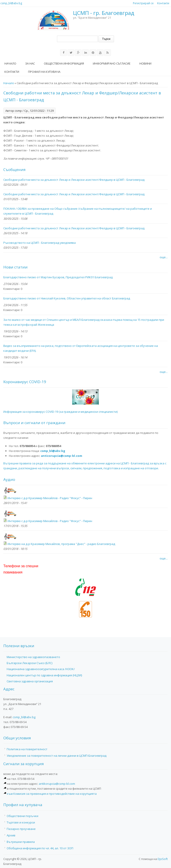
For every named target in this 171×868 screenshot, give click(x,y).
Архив (11, 835)
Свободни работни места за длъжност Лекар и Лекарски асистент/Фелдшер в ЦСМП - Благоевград (74, 180)
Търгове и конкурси (21, 822)
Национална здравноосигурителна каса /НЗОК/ (41, 669)
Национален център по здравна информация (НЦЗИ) (44, 675)
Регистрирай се (143, 3)
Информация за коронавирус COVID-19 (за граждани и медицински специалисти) (60, 412)
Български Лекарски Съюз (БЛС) (30, 663)
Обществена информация (64, 63)
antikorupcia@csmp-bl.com (57, 784)
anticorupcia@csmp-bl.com (62, 456)
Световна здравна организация (30, 681)
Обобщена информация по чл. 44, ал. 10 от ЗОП (40, 848)
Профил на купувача (44, 72)
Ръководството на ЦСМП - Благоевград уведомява (40, 243)
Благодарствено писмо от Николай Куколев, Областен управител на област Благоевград (67, 298)
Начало (10, 63)
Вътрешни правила (21, 842)
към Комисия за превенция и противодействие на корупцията (52, 794)
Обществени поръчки (22, 816)
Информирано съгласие (112, 63)
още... (164, 257)
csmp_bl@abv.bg (11, 3)
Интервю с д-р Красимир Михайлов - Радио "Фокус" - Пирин (50, 498)
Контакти (163, 3)
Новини (145, 63)
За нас (30, 63)
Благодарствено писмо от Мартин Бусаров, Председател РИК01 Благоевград (58, 277)
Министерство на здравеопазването (33, 657)
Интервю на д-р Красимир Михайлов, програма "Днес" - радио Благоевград (61, 544)
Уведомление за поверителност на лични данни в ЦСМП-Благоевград (57, 756)
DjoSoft (163, 859)
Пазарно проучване (21, 829)
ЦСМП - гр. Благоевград (104, 13)
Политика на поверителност (27, 749)
